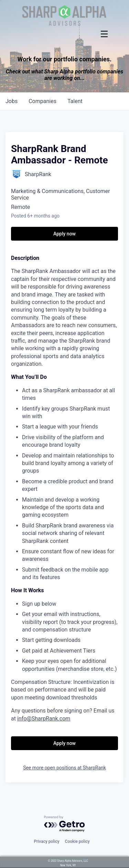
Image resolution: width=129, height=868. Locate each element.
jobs (12, 101)
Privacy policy (46, 841)
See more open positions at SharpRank (64, 768)
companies (42, 101)
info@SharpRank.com (44, 719)
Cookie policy (77, 841)
